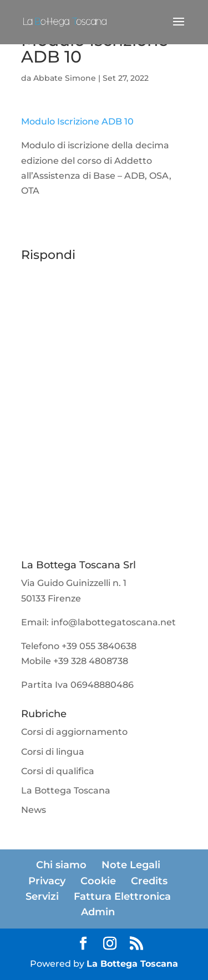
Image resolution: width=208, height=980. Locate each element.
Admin (98, 912)
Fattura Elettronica (122, 896)
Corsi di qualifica (58, 771)
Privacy (47, 881)
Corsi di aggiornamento (74, 732)
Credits (149, 881)
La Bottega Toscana (66, 790)
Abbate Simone (65, 78)
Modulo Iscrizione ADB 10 (77, 121)
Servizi (42, 896)
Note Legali (131, 865)
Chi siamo (61, 865)
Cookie (98, 881)
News (34, 810)
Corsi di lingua (53, 752)
